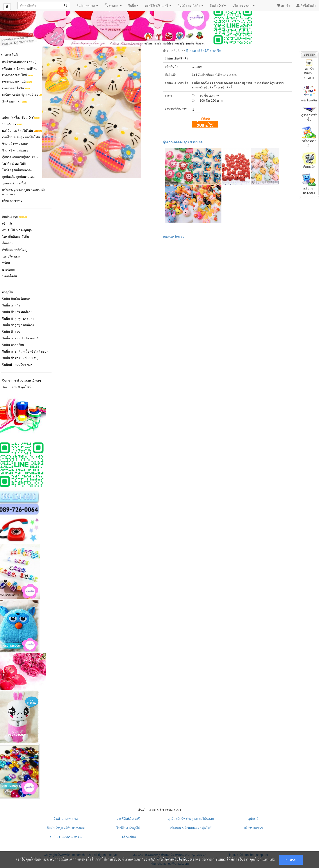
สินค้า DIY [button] (218, 5)
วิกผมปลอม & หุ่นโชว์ (16, 387)
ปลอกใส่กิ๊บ (10, 276)
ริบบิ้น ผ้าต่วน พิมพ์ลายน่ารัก (21, 338)
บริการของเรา (253, 828)
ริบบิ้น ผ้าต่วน (11, 332)
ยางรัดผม (8, 270)
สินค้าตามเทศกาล (66, 819)
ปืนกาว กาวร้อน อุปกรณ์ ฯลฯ (21, 381)
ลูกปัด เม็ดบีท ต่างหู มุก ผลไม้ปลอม (191, 819)
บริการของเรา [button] (243, 5)
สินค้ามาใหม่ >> (174, 237)
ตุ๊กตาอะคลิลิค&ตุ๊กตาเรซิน (203, 50)
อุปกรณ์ (253, 819)
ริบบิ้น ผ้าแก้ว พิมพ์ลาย (17, 312)
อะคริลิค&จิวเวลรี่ (128, 819)
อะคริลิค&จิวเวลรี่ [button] (158, 5)
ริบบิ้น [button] (133, 5)
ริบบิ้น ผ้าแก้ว (11, 305)
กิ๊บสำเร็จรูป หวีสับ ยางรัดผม (66, 828)
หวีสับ (6, 263)
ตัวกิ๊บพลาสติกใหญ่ (15, 250)
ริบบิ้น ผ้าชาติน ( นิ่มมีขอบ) (20, 358)
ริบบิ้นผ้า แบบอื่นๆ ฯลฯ (17, 365)
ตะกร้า (283, 5)
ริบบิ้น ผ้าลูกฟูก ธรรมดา (18, 319)
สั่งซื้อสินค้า (306, 5)
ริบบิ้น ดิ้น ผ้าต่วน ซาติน (66, 837)
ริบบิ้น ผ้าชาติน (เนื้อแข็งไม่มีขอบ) (25, 351)
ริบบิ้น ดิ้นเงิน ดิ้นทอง (16, 299)
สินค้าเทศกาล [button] (87, 5)
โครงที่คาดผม (11, 256)
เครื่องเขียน (128, 837)
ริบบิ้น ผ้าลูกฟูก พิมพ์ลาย (18, 325)
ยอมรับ (291, 860)
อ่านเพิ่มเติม (266, 859)
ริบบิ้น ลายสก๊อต (13, 345)
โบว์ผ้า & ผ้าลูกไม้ (128, 828)
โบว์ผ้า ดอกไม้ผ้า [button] (191, 5)
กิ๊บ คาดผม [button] (113, 5)
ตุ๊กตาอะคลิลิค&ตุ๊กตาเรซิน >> (183, 142)
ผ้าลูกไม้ (8, 292)
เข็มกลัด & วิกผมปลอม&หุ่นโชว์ (191, 828)
